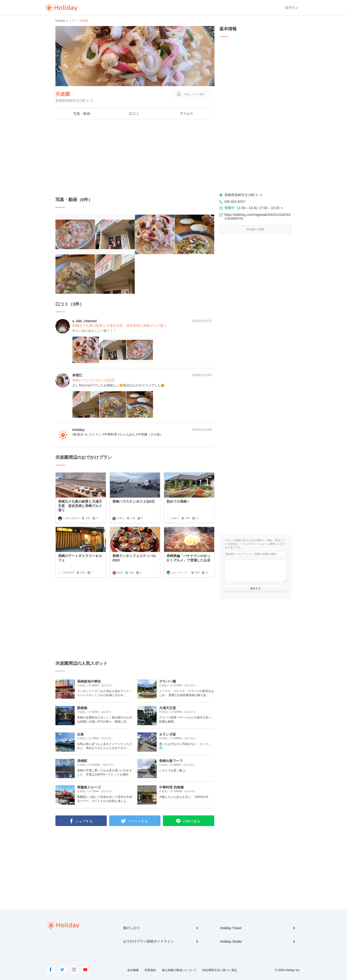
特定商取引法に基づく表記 (220, 970)
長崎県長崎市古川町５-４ (244, 195)
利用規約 (150, 970)
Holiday (61, 8)
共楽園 (63, 94)
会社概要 (133, 970)
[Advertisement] (135, 158)
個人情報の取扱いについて (179, 970)
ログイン (292, 8)
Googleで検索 (256, 229)
